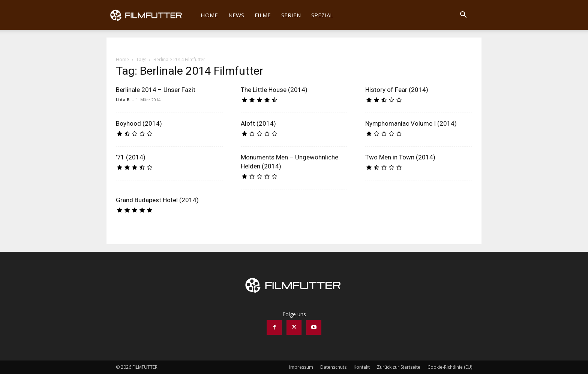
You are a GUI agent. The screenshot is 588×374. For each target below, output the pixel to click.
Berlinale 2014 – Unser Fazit (156, 90)
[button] (463, 16)
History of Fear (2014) (397, 90)
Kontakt (362, 367)
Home (209, 15)
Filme (263, 15)
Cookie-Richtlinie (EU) (450, 367)
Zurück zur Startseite (399, 367)
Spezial (322, 15)
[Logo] (151, 15)
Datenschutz (333, 367)
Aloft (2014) (258, 123)
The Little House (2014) (274, 90)
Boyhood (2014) (139, 123)
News (236, 15)
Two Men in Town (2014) (400, 157)
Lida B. (123, 100)
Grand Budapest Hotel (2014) (157, 200)
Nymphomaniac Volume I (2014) (411, 123)
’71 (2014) (131, 157)
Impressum (301, 367)
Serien (291, 15)
